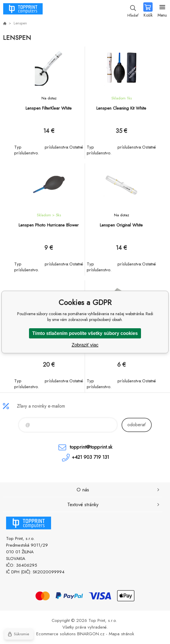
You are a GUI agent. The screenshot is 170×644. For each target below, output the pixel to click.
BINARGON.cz (91, 634)
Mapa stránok (121, 634)
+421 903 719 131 (90, 457)
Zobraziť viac (85, 345)
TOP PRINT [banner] (23, 10)
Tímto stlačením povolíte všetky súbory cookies (85, 333)
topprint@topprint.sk (91, 447)
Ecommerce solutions (56, 634)
